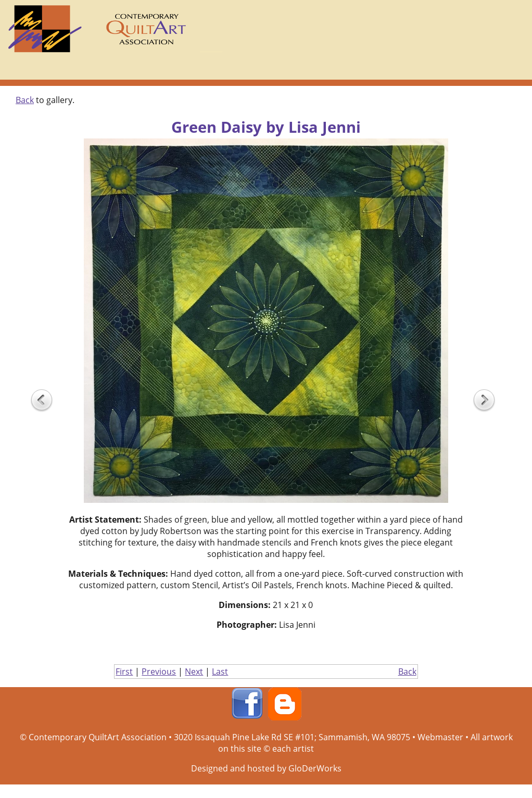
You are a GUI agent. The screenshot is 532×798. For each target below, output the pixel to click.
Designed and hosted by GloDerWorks (266, 768)
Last (220, 672)
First (124, 672)
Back (25, 100)
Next (194, 672)
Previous (159, 672)
